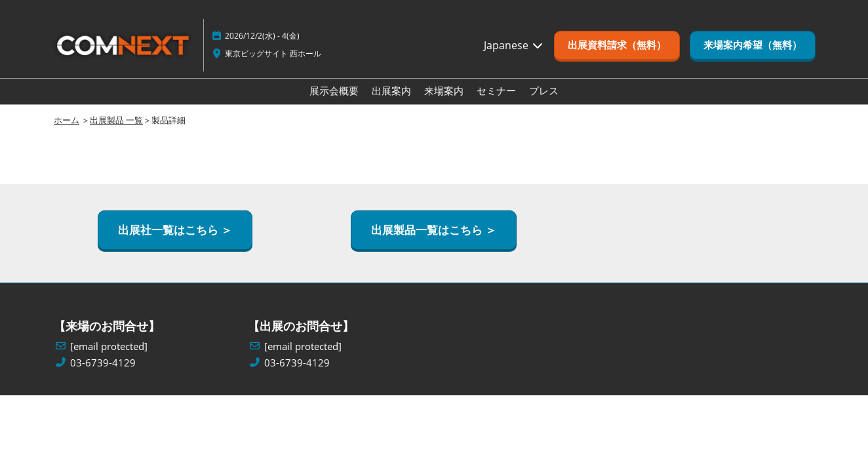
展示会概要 (334, 90)
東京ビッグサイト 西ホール (273, 53)
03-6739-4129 (103, 363)
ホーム (67, 120)
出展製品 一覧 (116, 120)
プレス (544, 90)
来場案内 (444, 90)
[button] (617, 45)
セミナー (496, 90)
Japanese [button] (514, 45)
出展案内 (391, 90)
